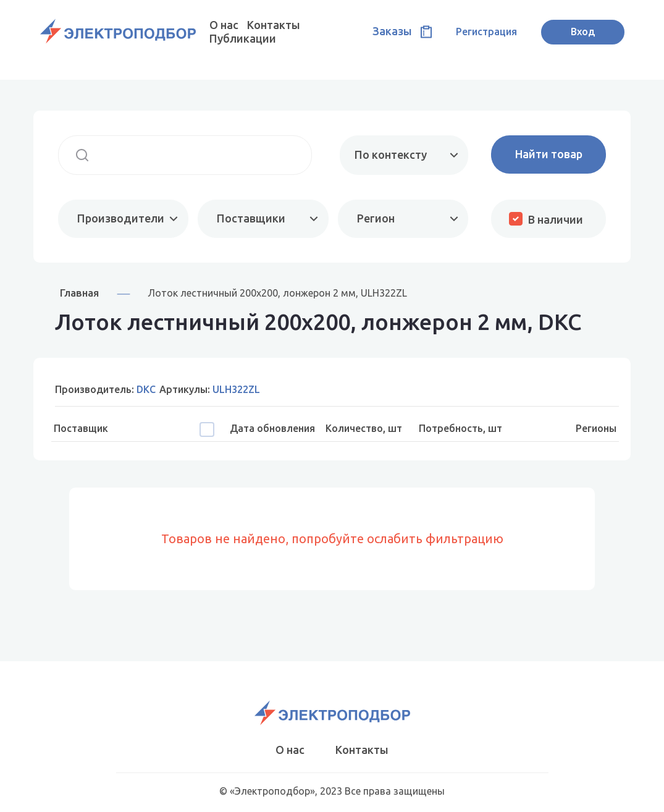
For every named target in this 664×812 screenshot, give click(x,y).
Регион (376, 218)
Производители (121, 218)
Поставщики (251, 218)
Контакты (274, 25)
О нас (224, 25)
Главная (79, 293)
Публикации (243, 38)
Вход (583, 32)
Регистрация (486, 32)
